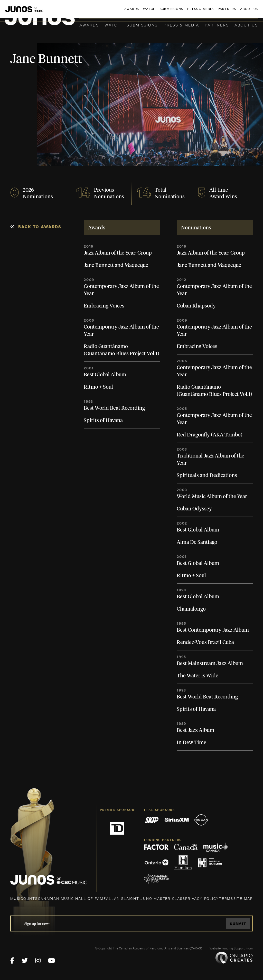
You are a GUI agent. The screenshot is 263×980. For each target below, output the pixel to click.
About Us (246, 25)
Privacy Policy (202, 898)
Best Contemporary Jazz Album (213, 630)
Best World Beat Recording (114, 408)
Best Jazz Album (195, 730)
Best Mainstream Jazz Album (210, 664)
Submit (238, 924)
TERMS (226, 898)
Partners (217, 25)
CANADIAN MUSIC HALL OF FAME (72, 898)
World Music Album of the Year (212, 497)
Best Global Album (105, 375)
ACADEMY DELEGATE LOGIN (234, 12)
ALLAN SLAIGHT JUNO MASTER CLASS (145, 898)
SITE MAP (243, 898)
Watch (113, 25)
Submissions (142, 25)
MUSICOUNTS (24, 898)
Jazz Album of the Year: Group (118, 253)
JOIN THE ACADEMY (186, 12)
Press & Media (181, 25)
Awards (89, 25)
